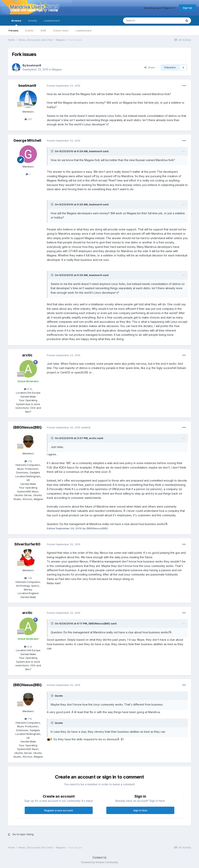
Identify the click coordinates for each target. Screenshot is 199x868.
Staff (43, 30)
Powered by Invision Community (99, 862)
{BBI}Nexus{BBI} (27, 427)
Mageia (57, 69)
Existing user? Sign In (160, 8)
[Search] (143, 21)
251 (28, 119)
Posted (64, 86)
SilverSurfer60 (27, 544)
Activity (33, 21)
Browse (16, 22)
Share (150, 67)
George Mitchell (27, 140)
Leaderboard (83, 30)
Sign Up (187, 8)
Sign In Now (140, 810)
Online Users (61, 30)
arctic (27, 355)
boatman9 (34, 65)
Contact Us (99, 857)
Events (29, 30)
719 (28, 461)
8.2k (28, 389)
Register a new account (59, 810)
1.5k (28, 578)
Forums (14, 30)
